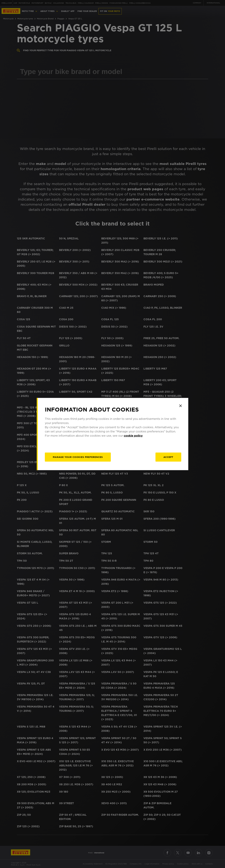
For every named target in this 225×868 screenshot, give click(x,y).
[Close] (180, 406)
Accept (168, 457)
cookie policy (133, 435)
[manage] (78, 457)
